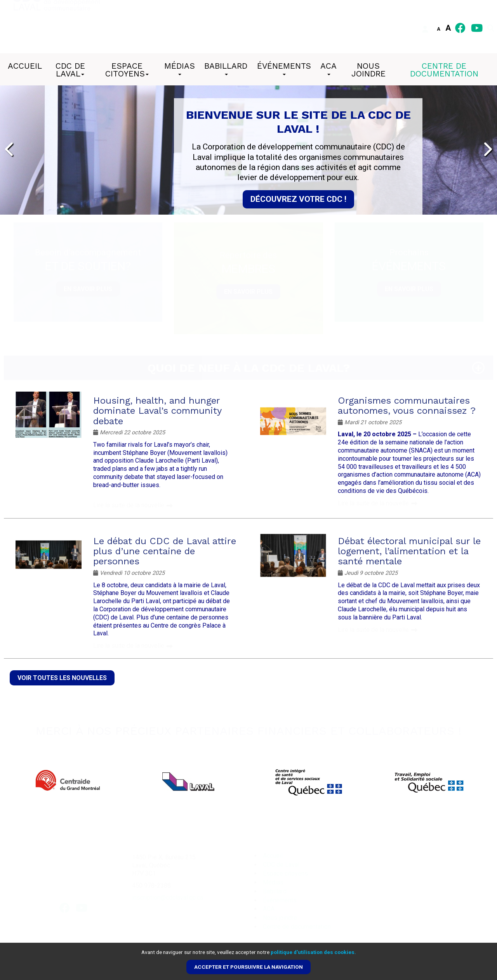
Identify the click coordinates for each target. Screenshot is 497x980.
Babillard (226, 68)
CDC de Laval (70, 70)
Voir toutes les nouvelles (62, 678)
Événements (284, 68)
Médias (180, 68)
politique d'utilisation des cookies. (313, 952)
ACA (328, 68)
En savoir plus (88, 289)
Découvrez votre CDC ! (298, 199)
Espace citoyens (127, 70)
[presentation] (10, 150)
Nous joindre (368, 70)
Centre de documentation (444, 70)
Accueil (25, 66)
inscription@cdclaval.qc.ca (168, 898)
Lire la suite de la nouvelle (129, 505)
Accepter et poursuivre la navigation (248, 967)
